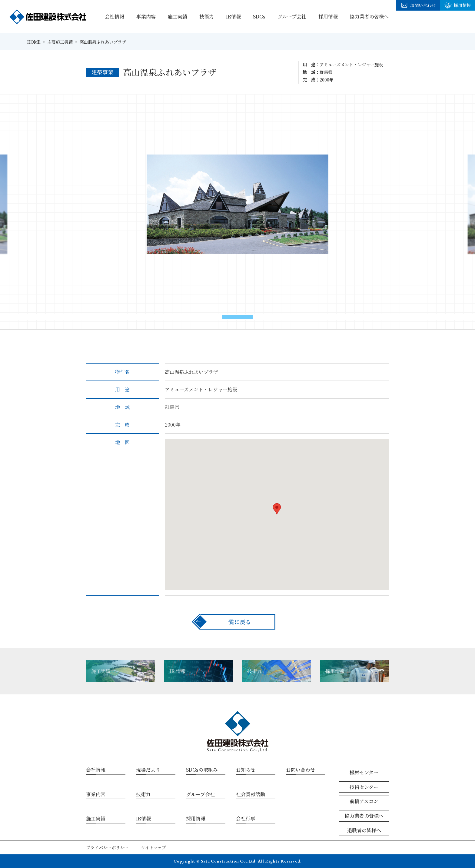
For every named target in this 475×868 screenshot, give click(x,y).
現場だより (148, 770)
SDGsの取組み (202, 770)
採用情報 (328, 17)
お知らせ (246, 770)
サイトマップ (154, 847)
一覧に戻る (237, 622)
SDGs (259, 17)
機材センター (364, 772)
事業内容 (146, 17)
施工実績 (178, 17)
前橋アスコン (364, 801)
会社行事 (246, 818)
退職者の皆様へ (364, 830)
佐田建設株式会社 (48, 17)
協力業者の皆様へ (369, 17)
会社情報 (115, 17)
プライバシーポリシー (107, 847)
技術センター (364, 787)
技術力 (207, 17)
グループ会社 (292, 17)
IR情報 (233, 17)
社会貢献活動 (251, 794)
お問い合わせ (418, 5)
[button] (237, 317)
